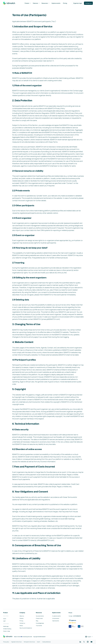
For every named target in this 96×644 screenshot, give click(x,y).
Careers (22, 618)
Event (5, 619)
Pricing (65, 3)
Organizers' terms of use (16, 642)
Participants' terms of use (29, 642)
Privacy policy (6, 642)
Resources (46, 3)
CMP (4, 621)
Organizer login (78, 3)
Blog (37, 621)
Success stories (40, 616)
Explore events (56, 3)
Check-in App (7, 631)
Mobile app (6, 626)
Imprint (38, 642)
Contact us (88, 3)
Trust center (39, 626)
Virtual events (56, 618)
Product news (39, 618)
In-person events (56, 616)
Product (28, 3)
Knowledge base (40, 623)
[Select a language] (89, 637)
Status (21, 626)
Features (36, 3)
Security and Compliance (26, 628)
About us (22, 616)
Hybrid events (56, 621)
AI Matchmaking (7, 629)
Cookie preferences (46, 642)
